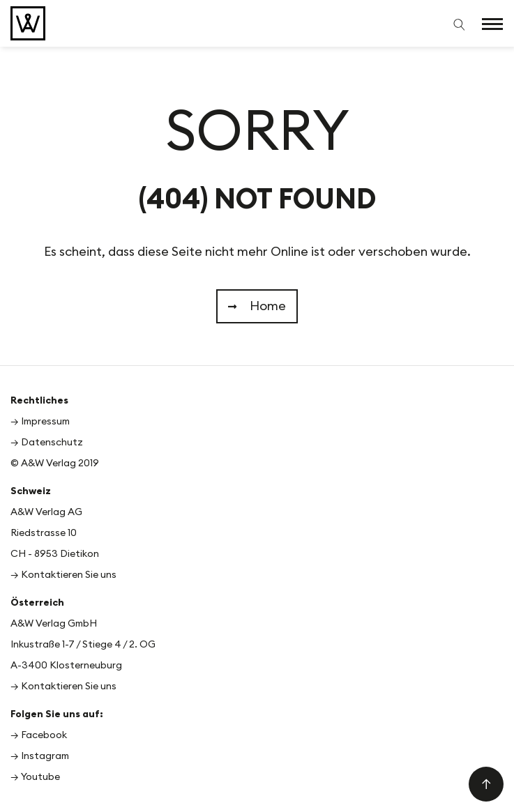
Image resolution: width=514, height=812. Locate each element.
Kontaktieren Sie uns (69, 575)
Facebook (44, 735)
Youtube (40, 777)
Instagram (45, 756)
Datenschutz (52, 443)
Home (257, 306)
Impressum (45, 422)
